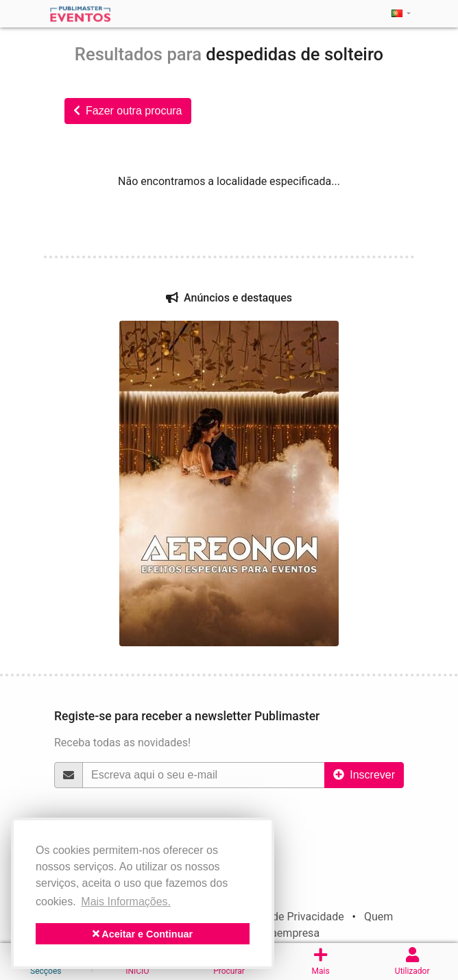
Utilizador (412, 961)
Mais (321, 961)
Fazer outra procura (128, 111)
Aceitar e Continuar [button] (143, 934)
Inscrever (364, 775)
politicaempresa (280, 933)
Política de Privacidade (289, 917)
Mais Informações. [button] (126, 902)
